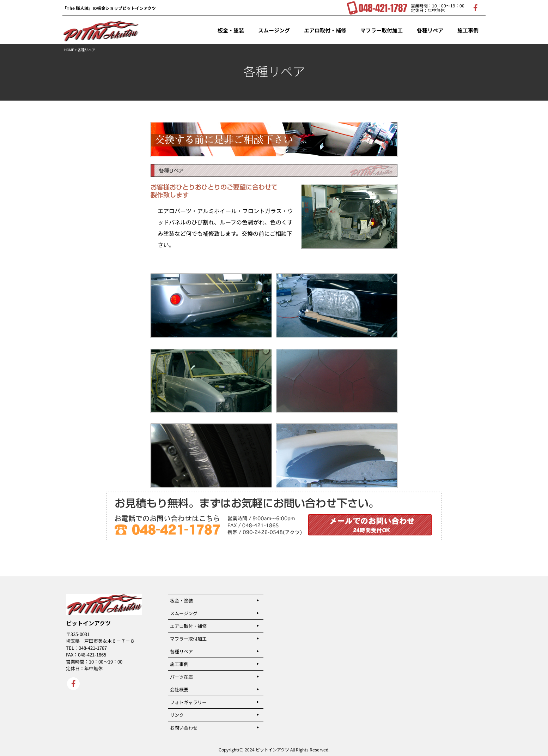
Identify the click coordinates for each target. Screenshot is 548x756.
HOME (69, 50)
